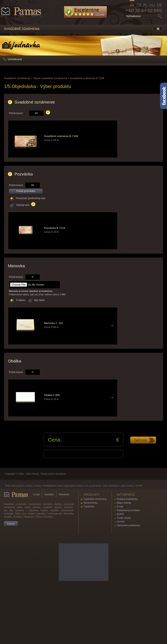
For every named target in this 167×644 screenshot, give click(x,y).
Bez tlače (39, 300)
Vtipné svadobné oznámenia (50, 78)
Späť (6, 46)
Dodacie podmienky (127, 499)
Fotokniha (89, 507)
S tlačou (21, 300)
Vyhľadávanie (15, 59)
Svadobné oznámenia (17, 78)
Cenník (121, 522)
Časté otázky (124, 518)
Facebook (64, 494)
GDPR (120, 514)
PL (145, 5)
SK (132, 5)
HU (152, 5)
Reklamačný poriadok (128, 510)
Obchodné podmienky (128, 525)
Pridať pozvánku (26, 191)
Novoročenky (91, 503)
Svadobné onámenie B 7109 (87, 78)
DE (160, 5)
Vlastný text (23, 205)
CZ (139, 5)
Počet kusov (16, 113)
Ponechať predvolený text (31, 198)
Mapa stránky (124, 503)
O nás (36, 494)
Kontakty (49, 494)
